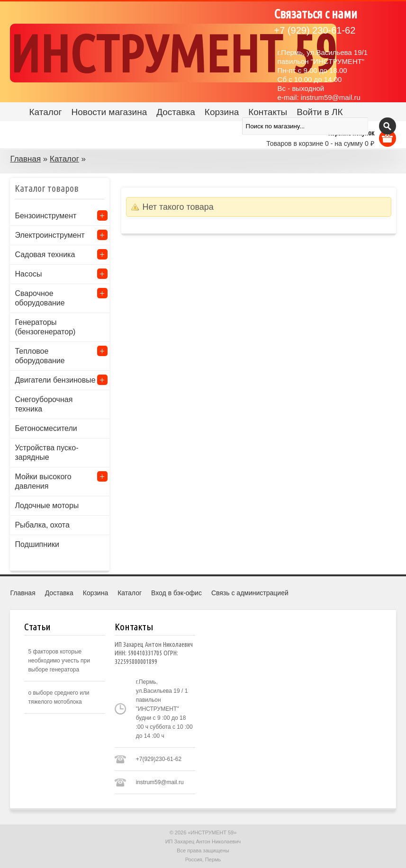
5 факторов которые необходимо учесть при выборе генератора (59, 661)
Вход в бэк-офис (176, 593)
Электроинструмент (50, 235)
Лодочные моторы (47, 506)
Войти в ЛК (320, 112)
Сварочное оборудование (40, 298)
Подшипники (37, 544)
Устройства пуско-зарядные (46, 452)
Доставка (176, 112)
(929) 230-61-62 (315, 30)
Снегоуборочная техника (44, 404)
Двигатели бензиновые (55, 380)
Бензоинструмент (45, 216)
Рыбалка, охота (42, 525)
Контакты (268, 112)
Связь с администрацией (250, 593)
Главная (25, 159)
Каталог (45, 112)
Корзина (222, 112)
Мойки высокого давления (43, 481)
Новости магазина (109, 112)
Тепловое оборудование (40, 356)
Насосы (28, 274)
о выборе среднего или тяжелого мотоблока (59, 697)
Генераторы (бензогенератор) (45, 327)
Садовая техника (45, 255)
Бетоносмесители (46, 428)
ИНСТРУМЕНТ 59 (173, 53)
